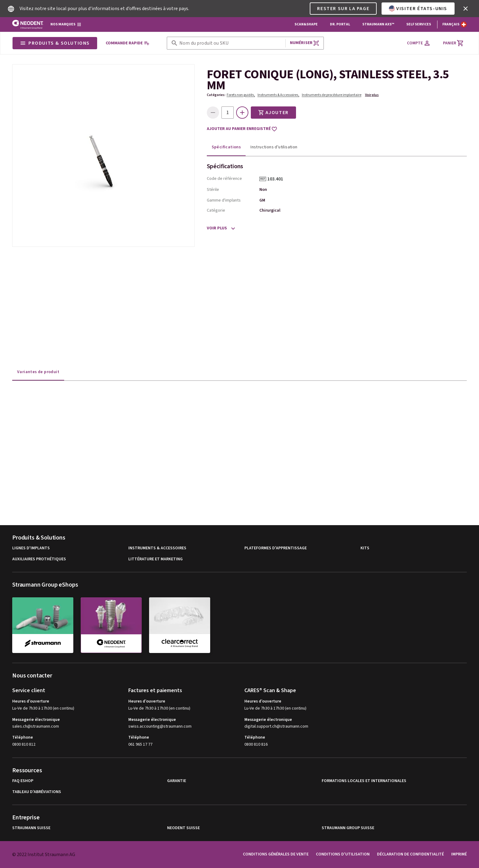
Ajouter (273, 113)
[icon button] (466, 9)
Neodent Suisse (183, 828)
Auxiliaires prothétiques (39, 559)
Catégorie (216, 210)
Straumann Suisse (31, 828)
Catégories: (216, 95)
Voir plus (372, 95)
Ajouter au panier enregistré (242, 129)
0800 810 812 (24, 744)
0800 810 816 (256, 744)
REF (263, 179)
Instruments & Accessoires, (278, 95)
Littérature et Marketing (155, 559)
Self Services (419, 24)
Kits (365, 548)
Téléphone (23, 737)
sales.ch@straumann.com (36, 727)
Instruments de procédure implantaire (332, 95)
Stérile (213, 190)
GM (262, 200)
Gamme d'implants (224, 200)
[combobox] (231, 43)
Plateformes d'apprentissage (276, 548)
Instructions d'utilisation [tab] (274, 147)
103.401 (277, 179)
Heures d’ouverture (31, 701)
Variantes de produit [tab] (38, 372)
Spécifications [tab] (226, 147)
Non (263, 190)
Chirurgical (270, 210)
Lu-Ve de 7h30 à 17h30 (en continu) (43, 708)
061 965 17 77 (140, 744)
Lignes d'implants (31, 548)
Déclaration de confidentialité (410, 854)
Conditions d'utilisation (343, 854)
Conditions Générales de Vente (276, 854)
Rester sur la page (343, 9)
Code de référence (224, 179)
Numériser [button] (305, 43)
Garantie (177, 781)
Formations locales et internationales (364, 781)
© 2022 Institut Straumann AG (44, 855)
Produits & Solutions (55, 43)
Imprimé (459, 854)
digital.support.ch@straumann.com (276, 727)
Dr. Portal (340, 24)
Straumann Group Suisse (348, 828)
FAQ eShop (23, 781)
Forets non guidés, (241, 95)
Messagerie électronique (36, 720)
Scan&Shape (306, 24)
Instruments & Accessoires (157, 548)
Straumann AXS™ (378, 24)
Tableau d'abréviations (37, 792)
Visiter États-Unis (418, 9)
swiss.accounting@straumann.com (160, 727)
